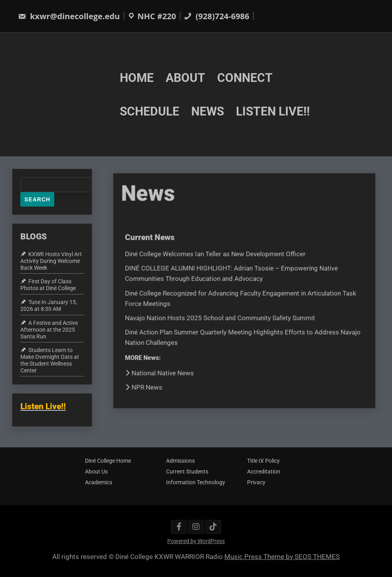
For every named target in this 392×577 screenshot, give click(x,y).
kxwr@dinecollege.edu (69, 16)
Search (37, 199)
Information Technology (196, 482)
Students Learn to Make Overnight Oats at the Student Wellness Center (50, 360)
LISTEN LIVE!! (273, 111)
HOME (137, 77)
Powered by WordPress (196, 541)
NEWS (208, 111)
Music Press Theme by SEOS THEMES (282, 557)
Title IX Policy (263, 461)
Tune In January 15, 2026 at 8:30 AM (49, 305)
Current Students (187, 472)
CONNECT (245, 77)
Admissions (180, 461)
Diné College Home (108, 461)
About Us (96, 472)
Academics (99, 482)
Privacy (256, 482)
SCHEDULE (149, 111)
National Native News (162, 370)
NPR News (147, 384)
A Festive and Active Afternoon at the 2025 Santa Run (49, 330)
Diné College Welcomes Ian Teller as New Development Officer (216, 255)
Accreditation (264, 472)
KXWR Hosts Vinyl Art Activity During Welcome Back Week (51, 261)
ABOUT (185, 77)
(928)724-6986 (217, 16)
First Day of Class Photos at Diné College (48, 285)
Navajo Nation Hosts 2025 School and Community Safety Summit (221, 317)
